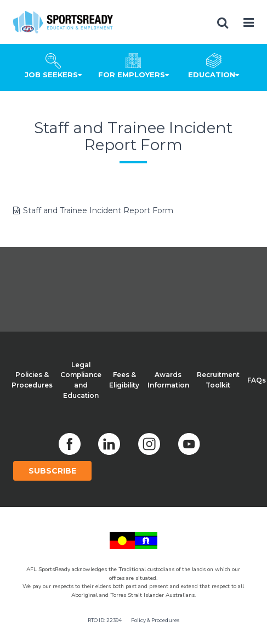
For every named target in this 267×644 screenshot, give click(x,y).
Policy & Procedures (155, 620)
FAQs (257, 380)
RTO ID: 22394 (105, 620)
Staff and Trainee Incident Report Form (98, 210)
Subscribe (52, 471)
